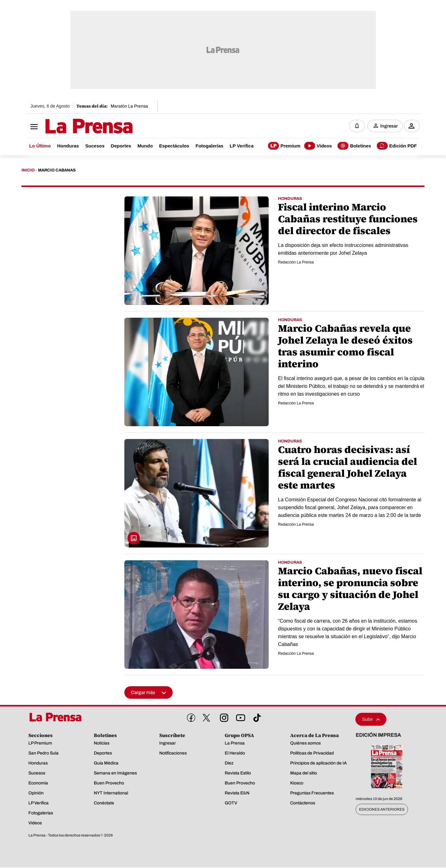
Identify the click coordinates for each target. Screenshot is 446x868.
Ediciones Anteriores (382, 810)
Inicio (28, 171)
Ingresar (389, 126)
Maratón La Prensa (129, 106)
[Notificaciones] (357, 126)
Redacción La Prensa (296, 263)
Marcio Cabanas (57, 171)
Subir (371, 720)
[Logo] (74, 127)
